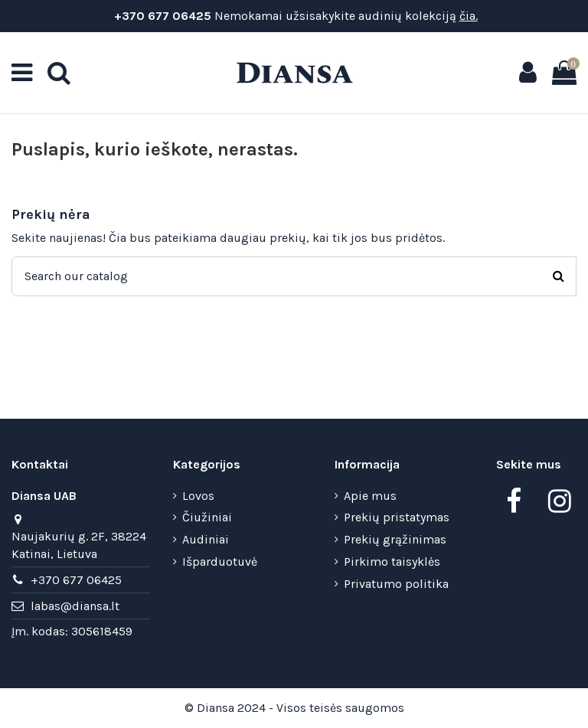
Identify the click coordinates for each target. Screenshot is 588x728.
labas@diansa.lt (75, 606)
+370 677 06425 (161, 16)
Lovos (198, 496)
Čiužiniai (207, 517)
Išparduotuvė (220, 562)
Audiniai (206, 539)
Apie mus (370, 496)
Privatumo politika (396, 584)
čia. (469, 16)
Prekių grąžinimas (395, 539)
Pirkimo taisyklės (392, 562)
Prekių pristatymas (397, 517)
